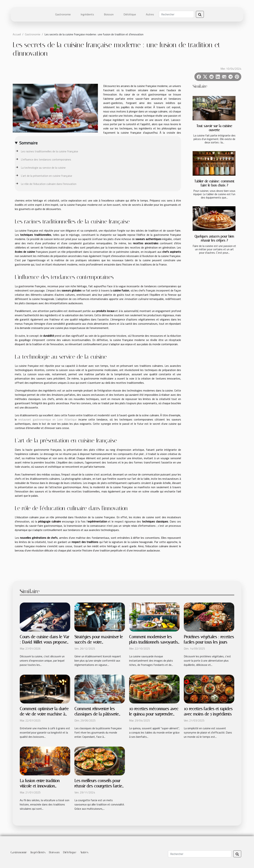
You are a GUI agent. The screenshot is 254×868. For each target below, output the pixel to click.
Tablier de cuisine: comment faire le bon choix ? (214, 183)
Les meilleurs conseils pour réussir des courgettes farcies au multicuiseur (99, 786)
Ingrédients (87, 14)
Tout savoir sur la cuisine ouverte (214, 128)
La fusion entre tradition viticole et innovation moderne (40, 786)
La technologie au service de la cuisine (43, 168)
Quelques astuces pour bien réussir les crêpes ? (214, 238)
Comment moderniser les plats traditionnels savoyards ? (153, 642)
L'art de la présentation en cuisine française (46, 176)
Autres (150, 14)
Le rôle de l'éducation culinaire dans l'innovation (49, 184)
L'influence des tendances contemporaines (46, 159)
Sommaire (28, 143)
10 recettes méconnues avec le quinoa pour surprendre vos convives (154, 714)
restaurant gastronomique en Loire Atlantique (48, 419)
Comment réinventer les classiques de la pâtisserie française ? (97, 714)
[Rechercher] (176, 14)
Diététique (130, 14)
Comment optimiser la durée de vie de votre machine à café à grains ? (44, 714)
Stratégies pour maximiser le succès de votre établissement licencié (99, 642)
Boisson (109, 14)
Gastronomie (63, 14)
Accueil (17, 34)
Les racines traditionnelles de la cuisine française (49, 151)
